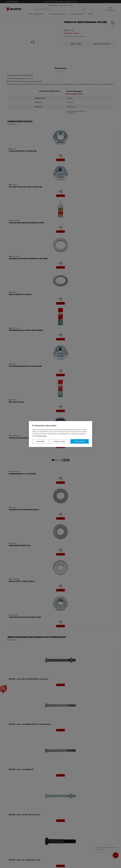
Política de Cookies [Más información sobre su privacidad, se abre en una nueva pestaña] (41, 436)
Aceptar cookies (80, 441)
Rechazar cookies (60, 441)
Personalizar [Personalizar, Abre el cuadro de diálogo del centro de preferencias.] (41, 441)
